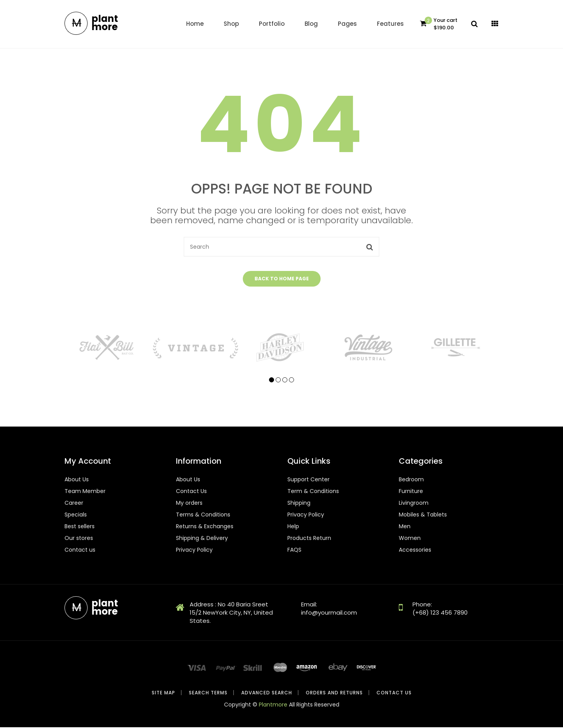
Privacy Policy (194, 550)
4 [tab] (291, 381)
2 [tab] (278, 381)
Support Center (308, 480)
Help (293, 527)
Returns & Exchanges (205, 527)
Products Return (309, 539)
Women (410, 539)
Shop (231, 24)
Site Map (163, 693)
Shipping (299, 504)
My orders (189, 504)
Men (405, 527)
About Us (77, 480)
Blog (311, 24)
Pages (347, 24)
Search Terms (208, 693)
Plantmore (273, 705)
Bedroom (411, 480)
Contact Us (191, 492)
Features (390, 24)
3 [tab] (285, 381)
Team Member (85, 492)
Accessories (415, 550)
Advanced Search (267, 693)
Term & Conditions (313, 492)
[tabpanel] (108, 348)
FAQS (294, 550)
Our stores (79, 539)
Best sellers (80, 527)
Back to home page (282, 279)
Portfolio (272, 24)
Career (74, 504)
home (195, 24)
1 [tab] (272, 381)
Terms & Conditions (203, 515)
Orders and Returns (334, 693)
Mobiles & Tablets (423, 515)
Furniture (411, 492)
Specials (76, 515)
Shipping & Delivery (202, 539)
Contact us (80, 550)
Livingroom (414, 504)
